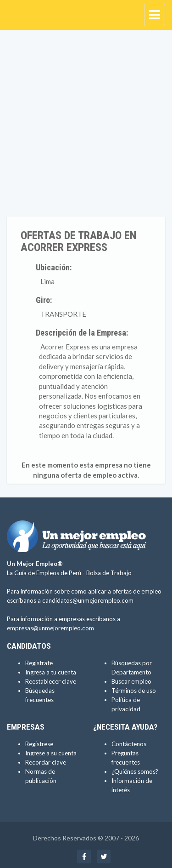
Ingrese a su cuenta (51, 753)
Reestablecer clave (51, 681)
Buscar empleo (131, 681)
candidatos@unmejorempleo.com (88, 600)
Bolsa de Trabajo (109, 573)
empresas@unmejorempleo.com (50, 628)
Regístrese (39, 744)
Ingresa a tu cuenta (51, 672)
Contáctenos (129, 744)
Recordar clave (46, 762)
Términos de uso (134, 691)
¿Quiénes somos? (135, 771)
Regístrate (39, 663)
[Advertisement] (86, 126)
